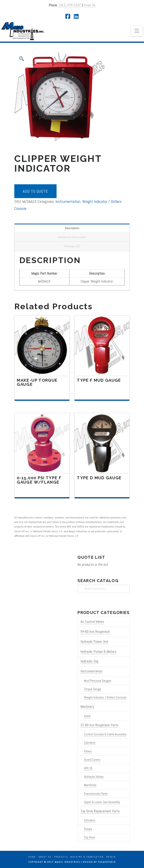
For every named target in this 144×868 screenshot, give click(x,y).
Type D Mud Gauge (99, 478)
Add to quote (35, 191)
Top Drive (89, 837)
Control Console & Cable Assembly (105, 734)
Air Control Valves (92, 622)
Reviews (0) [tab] (72, 246)
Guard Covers (92, 760)
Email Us (89, 5)
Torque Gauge (93, 689)
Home (32, 857)
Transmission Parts (96, 794)
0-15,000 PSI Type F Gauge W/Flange (39, 480)
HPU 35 (88, 768)
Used (87, 716)
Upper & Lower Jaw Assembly (102, 802)
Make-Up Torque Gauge (37, 382)
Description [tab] (72, 228)
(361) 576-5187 (70, 5)
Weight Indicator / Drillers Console (105, 697)
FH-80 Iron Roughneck (95, 632)
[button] (137, 31)
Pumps (88, 829)
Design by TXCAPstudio (99, 862)
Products (61, 857)
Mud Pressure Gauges (98, 681)
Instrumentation (68, 201)
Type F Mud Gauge (99, 380)
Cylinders (90, 743)
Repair (111, 857)
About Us (45, 857)
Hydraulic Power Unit (94, 642)
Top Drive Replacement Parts (100, 811)
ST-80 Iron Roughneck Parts (99, 725)
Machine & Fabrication (87, 857)
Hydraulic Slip (89, 661)
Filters (88, 751)
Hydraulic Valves (94, 777)
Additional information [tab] (72, 237)
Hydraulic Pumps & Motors (98, 652)
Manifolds (90, 785)
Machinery (87, 707)
